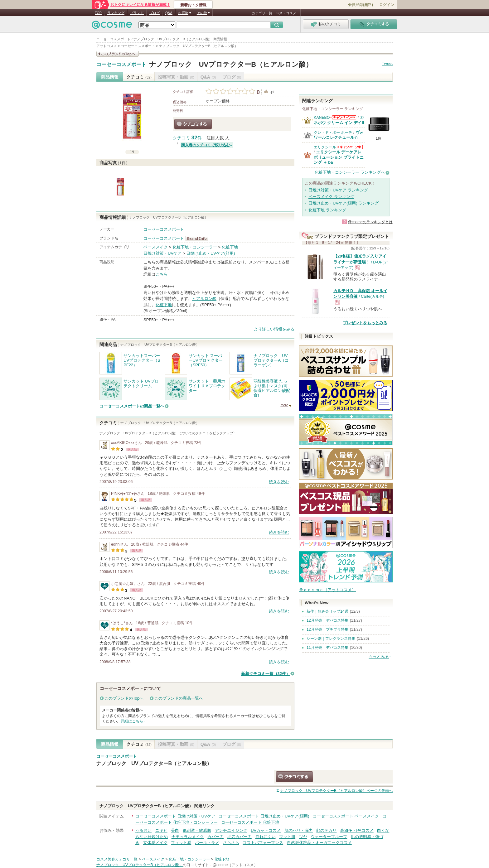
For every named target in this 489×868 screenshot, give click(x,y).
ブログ (155, 13)
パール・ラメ (207, 843)
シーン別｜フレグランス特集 (331, 639)
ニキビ (161, 830)
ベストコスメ (286, 13)
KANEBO (322, 118)
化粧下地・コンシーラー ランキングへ (350, 172)
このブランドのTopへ (124, 698)
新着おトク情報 (193, 5)
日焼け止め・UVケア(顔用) (211, 253)
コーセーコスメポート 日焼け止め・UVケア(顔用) (264, 816)
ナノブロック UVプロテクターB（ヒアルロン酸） (231, 64)
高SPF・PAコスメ (357, 830)
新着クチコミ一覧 (266, 674)
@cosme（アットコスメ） (235, 865)
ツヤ (303, 837)
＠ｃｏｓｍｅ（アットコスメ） (327, 590)
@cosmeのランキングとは (370, 222)
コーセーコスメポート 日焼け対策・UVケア (175, 816)
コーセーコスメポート (121, 65)
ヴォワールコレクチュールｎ (339, 135)
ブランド (137, 13)
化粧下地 (230, 247)
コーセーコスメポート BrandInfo (199, 239)
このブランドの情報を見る (118, 54)
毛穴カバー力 (240, 837)
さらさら (231, 843)
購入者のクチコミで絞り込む (206, 145)
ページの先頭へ (336, 791)
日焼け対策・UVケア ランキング (338, 190)
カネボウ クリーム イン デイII (339, 120)
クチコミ (139, 77)
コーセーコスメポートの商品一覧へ (132, 406)
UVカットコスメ (266, 830)
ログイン (387, 5)
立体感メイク (155, 843)
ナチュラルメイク (188, 837)
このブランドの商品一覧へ (179, 698)
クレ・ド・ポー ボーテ (333, 133)
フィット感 (181, 843)
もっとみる (379, 656)
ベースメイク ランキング (331, 197)
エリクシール (325, 147)
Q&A (169, 13)
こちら (162, 274)
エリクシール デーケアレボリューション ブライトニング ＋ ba (339, 157)
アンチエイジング (231, 830)
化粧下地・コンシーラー (195, 247)
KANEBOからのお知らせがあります (343, 117)
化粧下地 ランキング (327, 210)
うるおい (143, 830)
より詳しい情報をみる (274, 329)
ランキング (116, 13)
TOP (98, 13)
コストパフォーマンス (263, 843)
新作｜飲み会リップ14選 (327, 611)
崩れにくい (266, 837)
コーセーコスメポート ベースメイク (346, 816)
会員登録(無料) (361, 5)
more (284, 405)
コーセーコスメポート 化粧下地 (250, 822)
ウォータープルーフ (329, 837)
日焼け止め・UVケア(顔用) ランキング (344, 203)
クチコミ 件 (187, 138)
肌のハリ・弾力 (299, 830)
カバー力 (215, 837)
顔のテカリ (326, 830)
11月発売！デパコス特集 (327, 648)
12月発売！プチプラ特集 (327, 629)
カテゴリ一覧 (262, 13)
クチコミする (193, 124)
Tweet (387, 63)
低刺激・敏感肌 (197, 830)
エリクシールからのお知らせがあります (350, 147)
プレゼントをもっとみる (365, 323)
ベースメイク (156, 247)
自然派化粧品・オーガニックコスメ (319, 843)
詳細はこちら (132, 721)
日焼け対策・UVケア (162, 253)
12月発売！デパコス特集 (327, 620)
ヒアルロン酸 (204, 299)
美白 (175, 830)
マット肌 (287, 837)
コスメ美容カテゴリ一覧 (117, 859)
